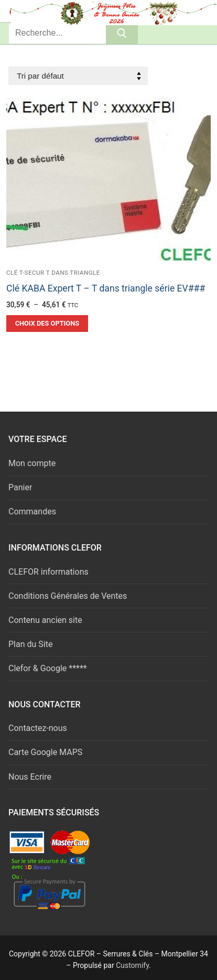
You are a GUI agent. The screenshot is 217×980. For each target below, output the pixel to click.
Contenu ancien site (45, 620)
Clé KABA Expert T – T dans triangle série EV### (106, 288)
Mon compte (32, 463)
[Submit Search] (122, 34)
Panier (20, 487)
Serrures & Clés (73, 11)
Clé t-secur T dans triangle (53, 273)
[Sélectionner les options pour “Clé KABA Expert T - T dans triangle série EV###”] (47, 324)
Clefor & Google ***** (48, 668)
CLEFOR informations (48, 572)
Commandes (32, 511)
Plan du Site (30, 644)
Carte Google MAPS (45, 752)
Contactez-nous (38, 728)
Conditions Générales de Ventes (68, 596)
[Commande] (78, 76)
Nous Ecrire (30, 777)
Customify (132, 965)
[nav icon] (192, 11)
